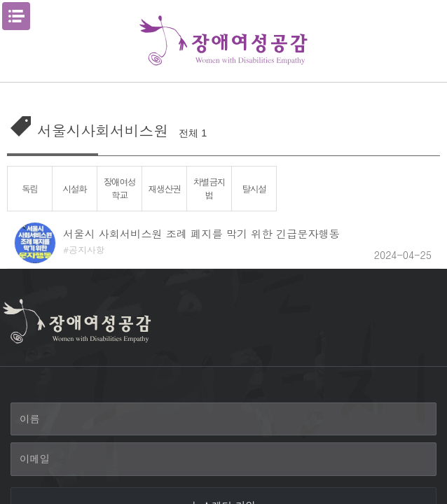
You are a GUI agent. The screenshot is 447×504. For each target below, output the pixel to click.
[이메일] (224, 459)
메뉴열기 (16, 16)
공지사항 (87, 250)
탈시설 (254, 189)
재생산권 (164, 189)
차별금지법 (209, 188)
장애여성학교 (119, 188)
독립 (30, 189)
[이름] (224, 419)
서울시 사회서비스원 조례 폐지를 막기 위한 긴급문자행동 (201, 233)
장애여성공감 (224, 41)
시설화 (75, 189)
